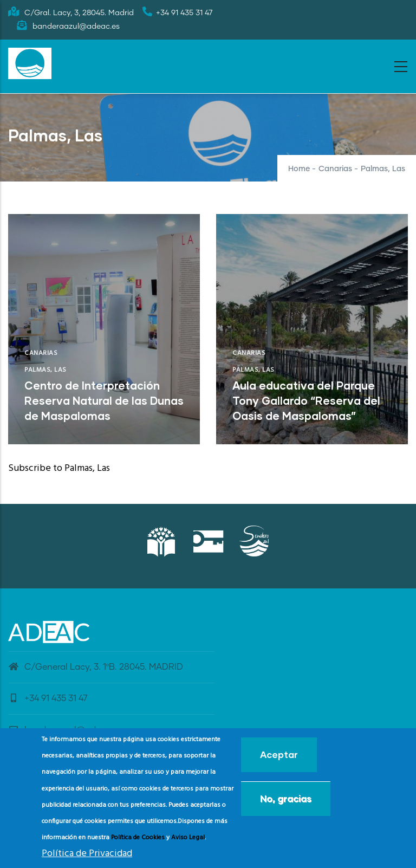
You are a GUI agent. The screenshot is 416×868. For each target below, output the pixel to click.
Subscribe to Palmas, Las (59, 468)
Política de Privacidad (87, 854)
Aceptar (279, 754)
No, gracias (286, 798)
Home (299, 169)
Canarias (335, 169)
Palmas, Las (45, 370)
